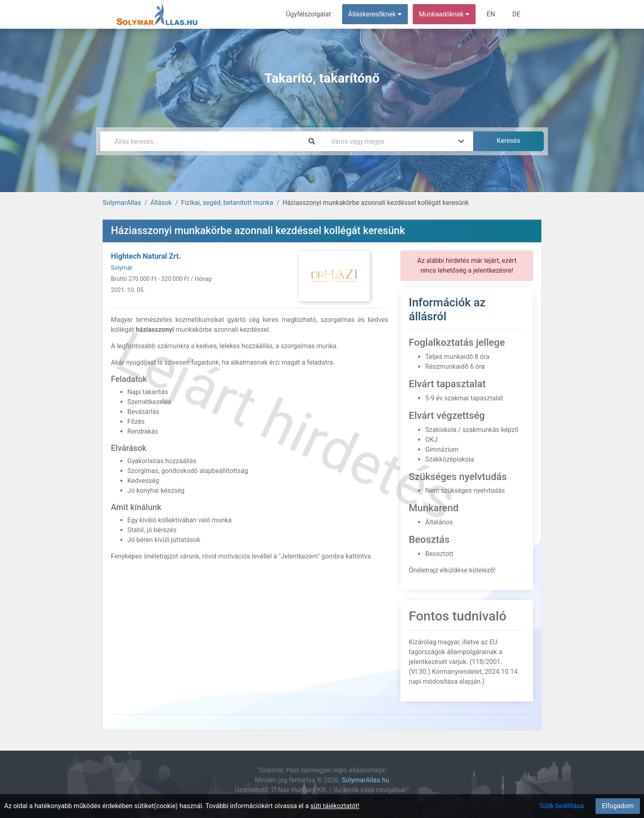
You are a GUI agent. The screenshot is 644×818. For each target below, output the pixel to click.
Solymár (122, 268)
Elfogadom (618, 806)
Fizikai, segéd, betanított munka (227, 203)
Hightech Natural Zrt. (146, 256)
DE (516, 14)
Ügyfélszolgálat (308, 14)
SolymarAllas (122, 203)
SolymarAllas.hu (365, 780)
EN (491, 14)
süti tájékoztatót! (335, 806)
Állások (161, 203)
